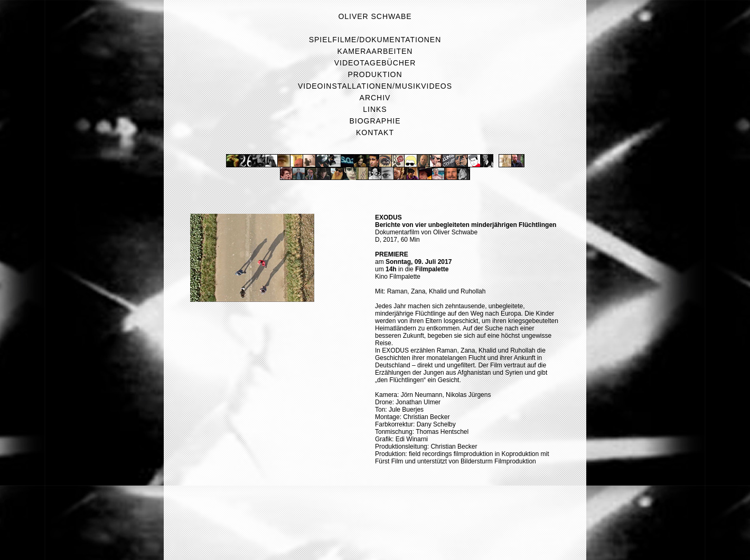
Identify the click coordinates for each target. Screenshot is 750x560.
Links (375, 109)
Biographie (375, 121)
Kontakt (375, 132)
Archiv (375, 98)
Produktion (375, 74)
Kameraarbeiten (375, 51)
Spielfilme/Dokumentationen (375, 40)
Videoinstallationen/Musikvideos (375, 86)
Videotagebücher (375, 63)
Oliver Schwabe (375, 16)
